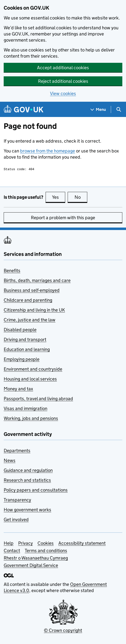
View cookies (63, 93)
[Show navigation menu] (98, 109)
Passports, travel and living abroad (38, 399)
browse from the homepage (48, 151)
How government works (27, 510)
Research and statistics (27, 481)
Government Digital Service (31, 566)
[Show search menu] (119, 109)
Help (9, 544)
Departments (17, 451)
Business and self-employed (32, 291)
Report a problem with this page (63, 218)
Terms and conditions (46, 551)
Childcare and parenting (28, 301)
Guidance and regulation (28, 471)
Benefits (12, 271)
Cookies (46, 544)
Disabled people (20, 330)
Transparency (17, 501)
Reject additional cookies (63, 81)
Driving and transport (25, 340)
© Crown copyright (63, 631)
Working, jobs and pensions (31, 419)
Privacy (25, 544)
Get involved (16, 520)
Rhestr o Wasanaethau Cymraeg (36, 559)
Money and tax (18, 389)
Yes (59, 198)
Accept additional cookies (63, 68)
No (81, 198)
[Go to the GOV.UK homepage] (24, 109)
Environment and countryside (33, 370)
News (10, 461)
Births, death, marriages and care (37, 281)
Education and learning (27, 350)
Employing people (22, 360)
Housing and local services (30, 380)
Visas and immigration (25, 409)
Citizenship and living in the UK (34, 311)
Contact (12, 551)
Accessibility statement (82, 544)
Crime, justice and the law (30, 321)
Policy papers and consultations (36, 491)
